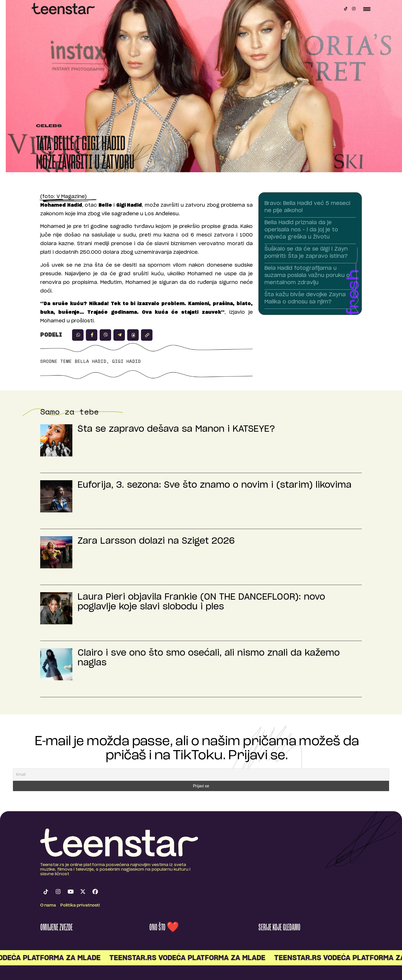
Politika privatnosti (80, 906)
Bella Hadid (90, 361)
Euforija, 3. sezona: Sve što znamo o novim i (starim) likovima (214, 485)
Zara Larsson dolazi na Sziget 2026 (156, 541)
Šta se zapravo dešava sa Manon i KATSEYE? (176, 429)
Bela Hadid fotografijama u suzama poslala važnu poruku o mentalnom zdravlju (307, 276)
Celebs (49, 126)
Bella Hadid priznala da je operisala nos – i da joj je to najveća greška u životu (301, 230)
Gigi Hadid (126, 361)
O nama (48, 906)
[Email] (201, 775)
